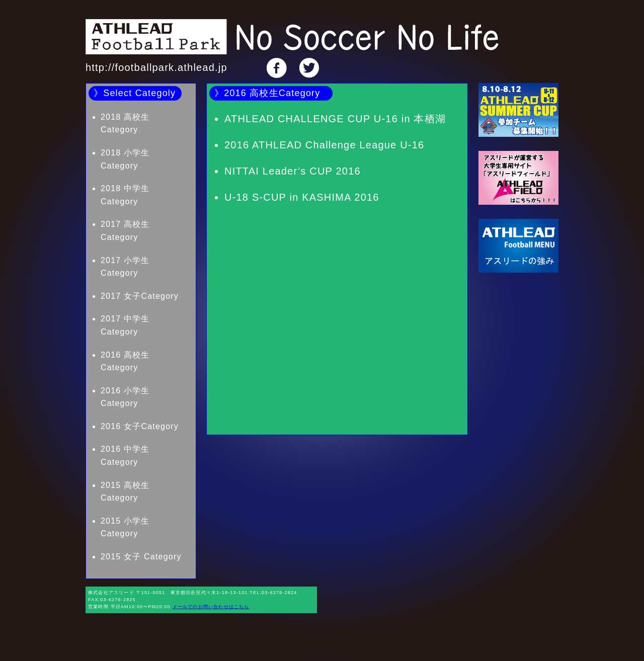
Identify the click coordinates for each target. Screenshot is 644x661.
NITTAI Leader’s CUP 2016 (293, 171)
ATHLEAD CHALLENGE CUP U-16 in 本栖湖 (335, 119)
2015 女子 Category (141, 557)
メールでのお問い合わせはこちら (211, 607)
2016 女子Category (140, 426)
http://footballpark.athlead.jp (156, 67)
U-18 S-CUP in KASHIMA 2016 (302, 197)
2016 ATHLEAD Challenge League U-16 (324, 145)
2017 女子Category (140, 296)
